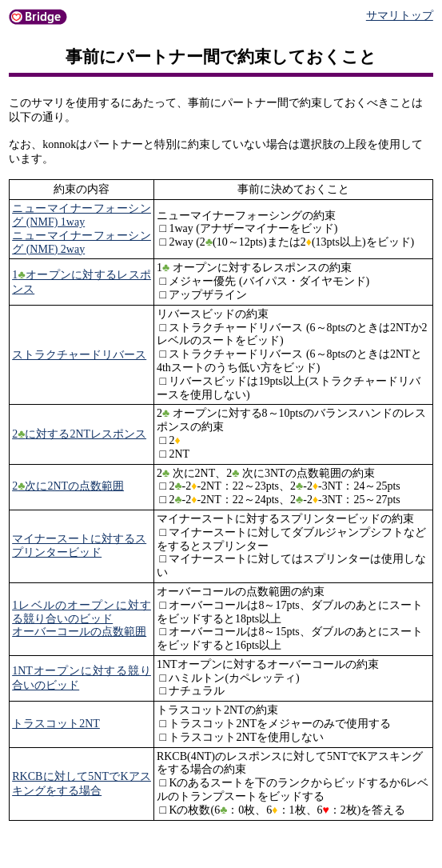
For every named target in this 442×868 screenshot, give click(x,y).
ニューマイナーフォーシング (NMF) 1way (82, 215)
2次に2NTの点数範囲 (68, 486)
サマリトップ (400, 16)
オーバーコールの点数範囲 (79, 632)
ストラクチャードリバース (79, 355)
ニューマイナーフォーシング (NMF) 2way (82, 242)
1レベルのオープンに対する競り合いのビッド (82, 612)
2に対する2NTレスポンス (79, 434)
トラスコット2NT (56, 724)
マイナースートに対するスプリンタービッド (79, 546)
